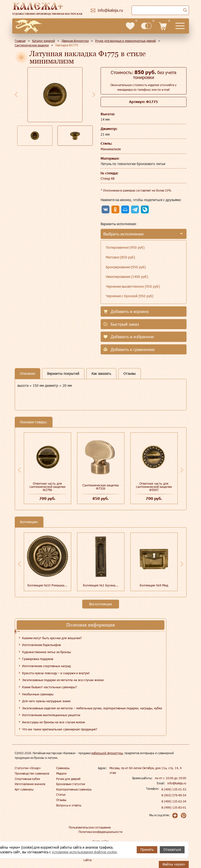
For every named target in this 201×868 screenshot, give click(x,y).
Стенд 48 (108, 178)
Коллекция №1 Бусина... (101, 585)
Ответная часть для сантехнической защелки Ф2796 (47, 487)
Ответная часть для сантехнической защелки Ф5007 (154, 487)
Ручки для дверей (68, 779)
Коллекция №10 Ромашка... (47, 585)
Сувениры (63, 768)
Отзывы (61, 800)
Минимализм (111, 149)
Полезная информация (91, 625)
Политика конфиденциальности (100, 832)
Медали (61, 773)
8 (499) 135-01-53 (174, 789)
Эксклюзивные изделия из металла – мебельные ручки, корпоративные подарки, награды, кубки (92, 708)
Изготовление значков (30, 784)
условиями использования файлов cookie (84, 852)
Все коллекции (101, 604)
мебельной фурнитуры (107, 753)
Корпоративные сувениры (74, 789)
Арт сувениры (24, 789)
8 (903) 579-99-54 (174, 795)
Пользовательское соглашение (90, 827)
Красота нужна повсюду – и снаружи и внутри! (56, 673)
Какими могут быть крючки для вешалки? (52, 638)
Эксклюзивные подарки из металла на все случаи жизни (63, 680)
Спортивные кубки (27, 779)
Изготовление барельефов (42, 645)
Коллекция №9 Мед (154, 585)
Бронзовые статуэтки (71, 784)
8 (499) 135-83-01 (174, 807)
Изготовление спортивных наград (46, 666)
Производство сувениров (32, 773)
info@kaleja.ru (177, 783)
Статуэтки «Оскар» (28, 768)
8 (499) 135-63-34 (174, 801)
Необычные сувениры (38, 694)
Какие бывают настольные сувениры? (50, 687)
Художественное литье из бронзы (47, 652)
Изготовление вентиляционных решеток (51, 715)
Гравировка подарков (38, 659)
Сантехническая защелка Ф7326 (101, 487)
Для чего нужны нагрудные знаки (46, 701)
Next (94, 94)
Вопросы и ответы (69, 805)
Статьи (61, 794)
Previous (16, 94)
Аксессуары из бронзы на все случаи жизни (54, 722)
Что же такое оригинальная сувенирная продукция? (60, 729)
